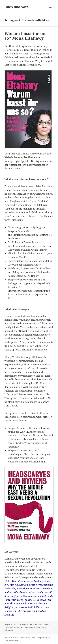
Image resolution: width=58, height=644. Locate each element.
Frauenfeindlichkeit (32, 627)
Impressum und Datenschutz (17, 638)
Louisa (25, 624)
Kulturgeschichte (12, 627)
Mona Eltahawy (13, 559)
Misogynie (9, 630)
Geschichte (44, 624)
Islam (43, 627)
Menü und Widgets (50, 10)
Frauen (35, 624)
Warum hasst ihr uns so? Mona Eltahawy (26, 36)
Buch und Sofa (17, 7)
